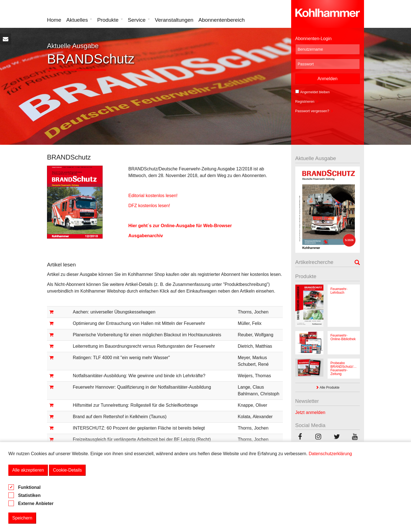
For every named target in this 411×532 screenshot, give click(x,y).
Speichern (22, 518)
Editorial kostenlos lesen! (153, 196)
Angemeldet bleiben (313, 92)
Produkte (110, 20)
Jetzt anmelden (310, 412)
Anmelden (328, 79)
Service (139, 20)
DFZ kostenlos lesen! (149, 206)
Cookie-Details (67, 470)
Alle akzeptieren (28, 470)
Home (54, 20)
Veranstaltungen (174, 20)
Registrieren (307, 101)
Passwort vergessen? (315, 111)
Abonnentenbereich (222, 20)
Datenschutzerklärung (330, 454)
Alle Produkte (328, 388)
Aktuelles (79, 20)
